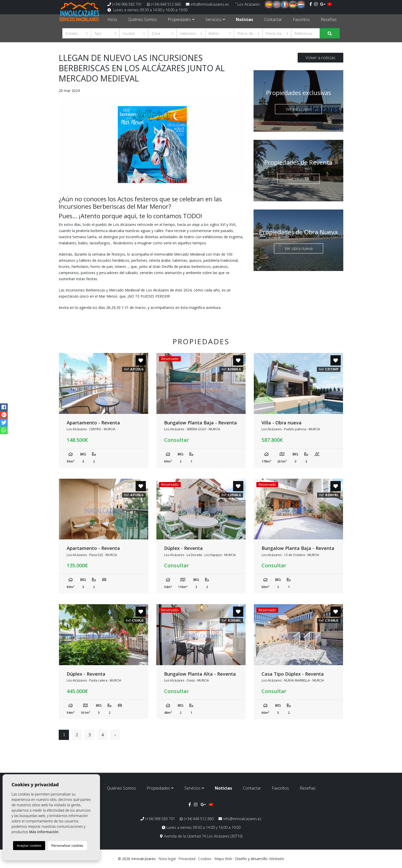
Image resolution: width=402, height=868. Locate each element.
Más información (44, 832)
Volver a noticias (320, 58)
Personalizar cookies (67, 845)
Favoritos (301, 19)
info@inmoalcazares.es (207, 4)
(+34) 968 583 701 (125, 4)
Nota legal (167, 859)
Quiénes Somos (142, 19)
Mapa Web (223, 859)
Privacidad (187, 859)
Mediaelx (277, 859)
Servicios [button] (215, 19)
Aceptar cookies (29, 845)
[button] (77, 33)
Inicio (112, 19)
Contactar (273, 19)
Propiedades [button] (181, 19)
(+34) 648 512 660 (164, 4)
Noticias (244, 19)
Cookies (205, 859)
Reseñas (329, 19)
